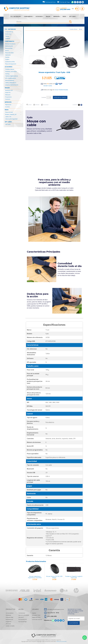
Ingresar (34, 613)
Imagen (49, 16)
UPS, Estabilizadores (11, 78)
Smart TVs (8, 92)
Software (8, 38)
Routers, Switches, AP (11, 114)
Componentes (29, 16)
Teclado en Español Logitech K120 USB (74, 577)
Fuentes (7, 57)
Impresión (57, 16)
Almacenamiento (10, 80)
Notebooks (8, 34)
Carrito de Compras (37, 619)
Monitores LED (9, 90)
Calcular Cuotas (48, 86)
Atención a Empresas (24, 615)
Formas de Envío (49, 2)
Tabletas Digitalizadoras (12, 76)
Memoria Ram (9, 48)
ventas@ (56, 609)
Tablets (7, 36)
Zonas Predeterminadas (61, 90)
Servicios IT (21, 617)
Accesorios (40, 16)
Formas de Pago (63, 2)
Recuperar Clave (36, 615)
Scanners (8, 99)
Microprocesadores (10, 44)
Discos (7, 50)
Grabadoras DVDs (10, 62)
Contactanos (22, 613)
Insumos (7, 107)
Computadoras (9, 32)
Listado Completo (10, 626)
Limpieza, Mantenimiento (12, 85)
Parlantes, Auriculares (11, 71)
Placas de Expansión (11, 64)
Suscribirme (74, 623)
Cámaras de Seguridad (11, 119)
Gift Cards (73, 16)
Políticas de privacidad (61, 641)
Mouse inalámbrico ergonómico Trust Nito (35, 577)
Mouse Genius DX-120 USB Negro (54, 577)
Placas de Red (9, 112)
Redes (65, 16)
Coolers (7, 59)
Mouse (81, 29)
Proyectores (8, 97)
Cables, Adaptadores (11, 83)
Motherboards (9, 46)
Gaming (7, 74)
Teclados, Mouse (10, 69)
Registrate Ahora (36, 617)
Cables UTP (8, 117)
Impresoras (8, 105)
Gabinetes (8, 55)
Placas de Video (9, 53)
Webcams (8, 95)
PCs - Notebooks (16, 16)
